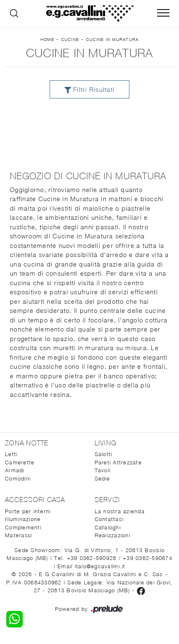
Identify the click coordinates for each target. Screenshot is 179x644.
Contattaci (109, 519)
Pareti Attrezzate (118, 462)
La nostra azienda (120, 511)
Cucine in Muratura (112, 39)
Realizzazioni (112, 535)
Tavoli (103, 470)
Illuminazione (23, 519)
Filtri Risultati (89, 90)
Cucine (70, 39)
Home (47, 39)
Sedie (102, 478)
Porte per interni (28, 511)
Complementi (23, 527)
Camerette (20, 462)
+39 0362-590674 (148, 558)
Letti (11, 454)
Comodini (18, 478)
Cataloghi (108, 527)
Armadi (15, 470)
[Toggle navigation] (163, 13)
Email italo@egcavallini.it (92, 566)
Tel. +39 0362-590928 (86, 558)
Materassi (18, 535)
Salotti (104, 454)
